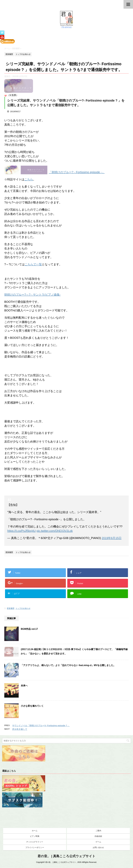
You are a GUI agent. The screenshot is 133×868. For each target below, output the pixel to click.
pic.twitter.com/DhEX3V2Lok (55, 531)
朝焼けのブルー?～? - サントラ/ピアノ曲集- (32, 295)
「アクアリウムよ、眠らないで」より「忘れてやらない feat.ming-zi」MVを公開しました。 (68, 665)
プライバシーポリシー (35, 847)
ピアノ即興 (35, 836)
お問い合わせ (98, 847)
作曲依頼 (98, 836)
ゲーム (98, 842)
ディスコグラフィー (35, 842)
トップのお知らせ (23, 608)
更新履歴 (11, 608)
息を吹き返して (20, 729)
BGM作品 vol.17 (29, 629)
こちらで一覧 (33, 264)
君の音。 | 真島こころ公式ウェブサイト (66, 856)
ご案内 (98, 831)
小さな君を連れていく (32, 706)
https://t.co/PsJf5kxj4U (22, 531)
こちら (29, 179)
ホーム (35, 831)
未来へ (24, 686)
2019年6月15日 (112, 538)
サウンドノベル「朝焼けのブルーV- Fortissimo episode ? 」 (41, 725)
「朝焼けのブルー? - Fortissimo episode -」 (77, 172)
